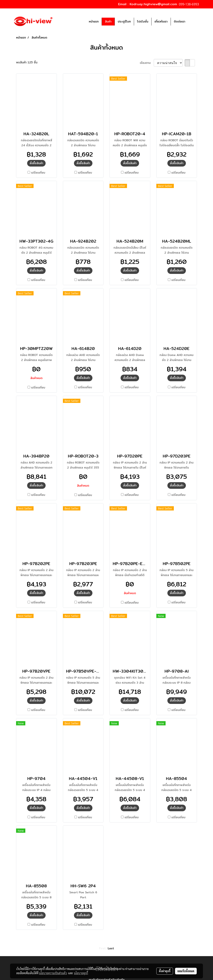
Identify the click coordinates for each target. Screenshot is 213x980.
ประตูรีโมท (124, 21)
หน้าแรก (94, 21)
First (102, 948)
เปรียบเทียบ (38, 173)
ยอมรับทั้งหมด (186, 971)
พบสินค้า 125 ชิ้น (27, 63)
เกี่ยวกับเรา (161, 21)
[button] (194, 21)
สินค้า (108, 21)
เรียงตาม (147, 63)
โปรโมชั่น (143, 21)
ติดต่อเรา (180, 21)
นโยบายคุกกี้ (81, 973)
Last (111, 948)
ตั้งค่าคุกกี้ (165, 971)
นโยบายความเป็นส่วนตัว (53, 973)
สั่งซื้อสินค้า (36, 163)
